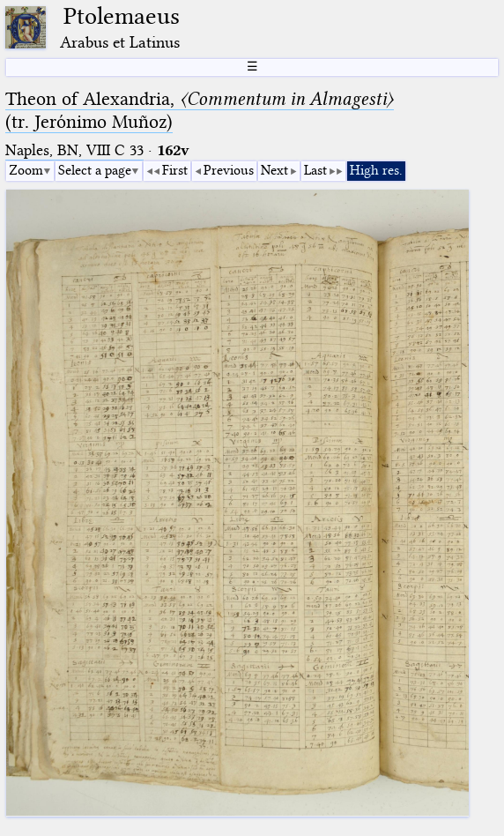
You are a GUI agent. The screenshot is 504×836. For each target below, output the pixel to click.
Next (274, 170)
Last (315, 170)
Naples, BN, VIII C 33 (74, 150)
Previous (229, 170)
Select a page (95, 170)
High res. (376, 170)
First (175, 170)
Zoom (26, 170)
